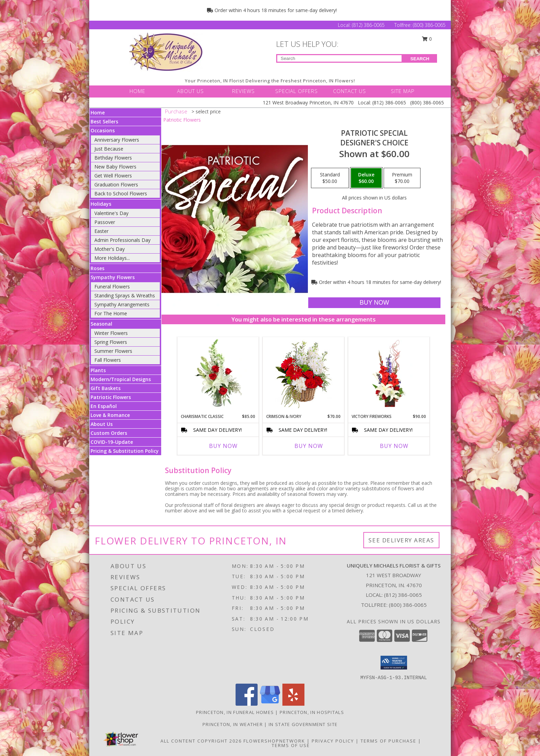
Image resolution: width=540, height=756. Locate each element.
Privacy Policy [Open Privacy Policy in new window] (333, 741)
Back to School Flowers (121, 193)
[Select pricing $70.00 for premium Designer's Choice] (402, 178)
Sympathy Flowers (113, 277)
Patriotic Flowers (111, 397)
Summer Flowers (113, 351)
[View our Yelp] (293, 704)
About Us (102, 424)
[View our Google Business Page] (270, 704)
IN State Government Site (303, 724)
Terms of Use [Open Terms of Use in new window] (291, 745)
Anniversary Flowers (117, 140)
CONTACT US (350, 91)
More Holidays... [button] (112, 258)
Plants (98, 370)
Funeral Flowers (112, 287)
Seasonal (101, 324)
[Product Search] (339, 58)
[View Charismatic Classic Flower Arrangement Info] (218, 374)
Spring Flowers (111, 342)
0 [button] (427, 39)
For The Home (111, 313)
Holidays (101, 204)
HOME (137, 91)
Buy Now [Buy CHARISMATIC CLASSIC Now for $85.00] (223, 446)
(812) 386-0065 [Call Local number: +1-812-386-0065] (369, 25)
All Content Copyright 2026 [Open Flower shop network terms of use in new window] (201, 741)
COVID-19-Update (112, 442)
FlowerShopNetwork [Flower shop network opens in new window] (274, 741)
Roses (97, 268)
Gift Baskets (106, 388)
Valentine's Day (111, 213)
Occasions (103, 130)
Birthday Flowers (113, 158)
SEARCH (420, 59)
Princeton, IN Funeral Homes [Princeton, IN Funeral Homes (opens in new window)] (235, 712)
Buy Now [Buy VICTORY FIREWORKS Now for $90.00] (394, 446)
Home (98, 113)
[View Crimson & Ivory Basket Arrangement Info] (304, 374)
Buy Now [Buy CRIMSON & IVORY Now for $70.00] (309, 446)
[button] (394, 663)
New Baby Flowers (115, 167)
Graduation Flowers (116, 185)
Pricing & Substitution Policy (125, 451)
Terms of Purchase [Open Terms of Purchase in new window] (388, 741)
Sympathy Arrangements (122, 304)
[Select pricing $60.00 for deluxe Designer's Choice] (366, 178)
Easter (101, 231)
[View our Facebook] (247, 704)
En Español (104, 406)
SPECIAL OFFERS (297, 91)
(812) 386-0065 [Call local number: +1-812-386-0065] (403, 595)
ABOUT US (190, 91)
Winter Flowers (111, 333)
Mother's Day (110, 249)
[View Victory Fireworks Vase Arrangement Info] (389, 374)
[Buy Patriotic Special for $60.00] (374, 303)
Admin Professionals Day (122, 240)
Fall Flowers (108, 360)
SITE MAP (403, 91)
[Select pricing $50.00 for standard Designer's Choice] (330, 178)
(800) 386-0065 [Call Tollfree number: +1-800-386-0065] (429, 25)
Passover (105, 222)
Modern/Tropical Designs (121, 379)
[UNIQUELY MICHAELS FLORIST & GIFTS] (166, 52)
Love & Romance (110, 415)
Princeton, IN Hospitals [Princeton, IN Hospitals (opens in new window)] (312, 712)
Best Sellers (104, 121)
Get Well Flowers (113, 176)
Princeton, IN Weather (233, 724)
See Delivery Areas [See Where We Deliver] (401, 540)
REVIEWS (243, 91)
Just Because (109, 149)
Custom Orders (109, 433)
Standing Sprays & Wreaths (125, 295)
